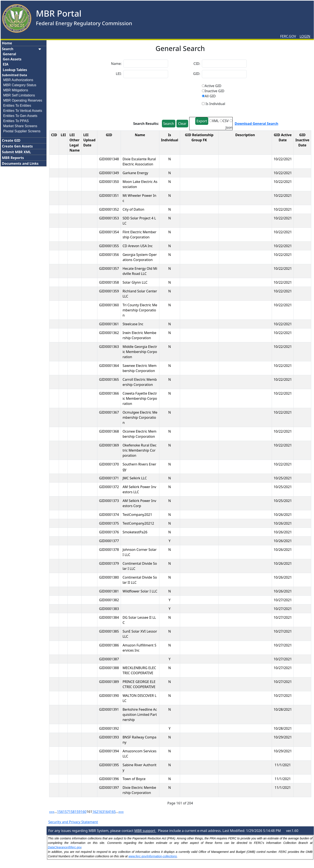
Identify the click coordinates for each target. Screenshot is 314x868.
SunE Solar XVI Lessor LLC (140, 634)
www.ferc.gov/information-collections (153, 856)
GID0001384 (109, 617)
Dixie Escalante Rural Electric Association (139, 162)
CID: (197, 64)
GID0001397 (109, 788)
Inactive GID (214, 91)
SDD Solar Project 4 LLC (139, 221)
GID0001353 (109, 218)
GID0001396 (109, 779)
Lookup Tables (15, 70)
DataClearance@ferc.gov (65, 847)
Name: (116, 64)
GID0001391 (109, 709)
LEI (63, 135)
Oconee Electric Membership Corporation (140, 434)
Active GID (213, 86)
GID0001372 (109, 487)
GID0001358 (109, 282)
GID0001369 (109, 445)
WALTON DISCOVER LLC (140, 698)
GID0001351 (109, 195)
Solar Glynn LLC (135, 282)
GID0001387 (109, 659)
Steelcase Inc (133, 324)
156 (60, 812)
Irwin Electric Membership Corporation (139, 335)
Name (140, 135)
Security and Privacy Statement (73, 822)
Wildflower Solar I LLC (140, 591)
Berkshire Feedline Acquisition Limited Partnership (140, 715)
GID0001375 (109, 523)
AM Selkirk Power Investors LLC (139, 489)
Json (229, 127)
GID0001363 (109, 347)
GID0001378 (109, 550)
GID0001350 (109, 182)
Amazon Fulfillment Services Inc (139, 648)
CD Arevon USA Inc (138, 246)
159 (78, 812)
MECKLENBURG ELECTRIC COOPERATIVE (139, 670)
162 (95, 812)
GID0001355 (109, 246)
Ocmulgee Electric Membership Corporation (140, 417)
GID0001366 (109, 393)
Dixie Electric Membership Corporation (139, 790)
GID (109, 135)
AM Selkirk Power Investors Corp (139, 503)
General (9, 54)
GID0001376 (109, 532)
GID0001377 (109, 541)
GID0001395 (109, 765)
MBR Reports (13, 158)
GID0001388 (109, 668)
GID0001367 (109, 412)
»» (122, 812)
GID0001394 (109, 751)
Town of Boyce (134, 779)
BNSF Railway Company (139, 740)
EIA (6, 64)
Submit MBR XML (16, 152)
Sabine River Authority (140, 767)
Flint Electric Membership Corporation (139, 235)
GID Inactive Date (302, 140)
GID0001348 (109, 159)
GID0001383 (109, 609)
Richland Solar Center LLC (140, 294)
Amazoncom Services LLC (140, 754)
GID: (197, 74)
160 (83, 812)
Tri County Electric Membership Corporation (140, 310)
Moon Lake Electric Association (140, 184)
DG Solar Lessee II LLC (139, 620)
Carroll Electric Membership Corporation (140, 382)
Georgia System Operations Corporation (140, 257)
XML (215, 121)
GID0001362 (109, 333)
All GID (210, 96)
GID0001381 (109, 591)
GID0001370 (109, 464)
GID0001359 (109, 291)
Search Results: (146, 124)
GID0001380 (109, 577)
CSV (226, 121)
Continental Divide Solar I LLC (140, 566)
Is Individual (170, 137)
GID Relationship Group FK (199, 137)
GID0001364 (109, 366)
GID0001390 (109, 696)
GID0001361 (109, 324)
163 (101, 812)
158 (72, 812)
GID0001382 (109, 600)
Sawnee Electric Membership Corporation (140, 368)
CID (54, 135)
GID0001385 (109, 631)
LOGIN (305, 36)
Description (245, 135)
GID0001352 (109, 209)
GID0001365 (109, 379)
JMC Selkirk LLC (135, 478)
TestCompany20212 (138, 523)
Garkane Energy (135, 173)
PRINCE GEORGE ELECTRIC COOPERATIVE (139, 684)
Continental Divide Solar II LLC (140, 580)
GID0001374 (109, 515)
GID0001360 (109, 305)
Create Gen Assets (17, 146)
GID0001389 (109, 682)
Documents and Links (20, 163)
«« (51, 812)
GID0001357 (109, 268)
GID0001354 (109, 232)
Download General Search (257, 124)
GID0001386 (109, 645)
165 (113, 812)
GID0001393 (109, 737)
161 (89, 812)
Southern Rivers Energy (139, 467)
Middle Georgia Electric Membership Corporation (140, 352)
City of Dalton (134, 209)
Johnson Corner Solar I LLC (140, 552)
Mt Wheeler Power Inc (139, 198)
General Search (180, 48)
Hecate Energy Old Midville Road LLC (140, 271)
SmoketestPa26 (135, 532)
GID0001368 (109, 431)
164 (107, 812)
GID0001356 (109, 255)
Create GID (11, 140)
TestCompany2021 (137, 515)
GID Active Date (283, 137)
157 (66, 812)
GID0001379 (109, 563)
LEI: (119, 74)
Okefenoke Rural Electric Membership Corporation (140, 450)
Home (7, 43)
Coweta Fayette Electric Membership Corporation (140, 398)
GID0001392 (109, 728)
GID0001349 (109, 173)
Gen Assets (12, 59)
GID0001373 (109, 501)
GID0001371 (109, 478)
